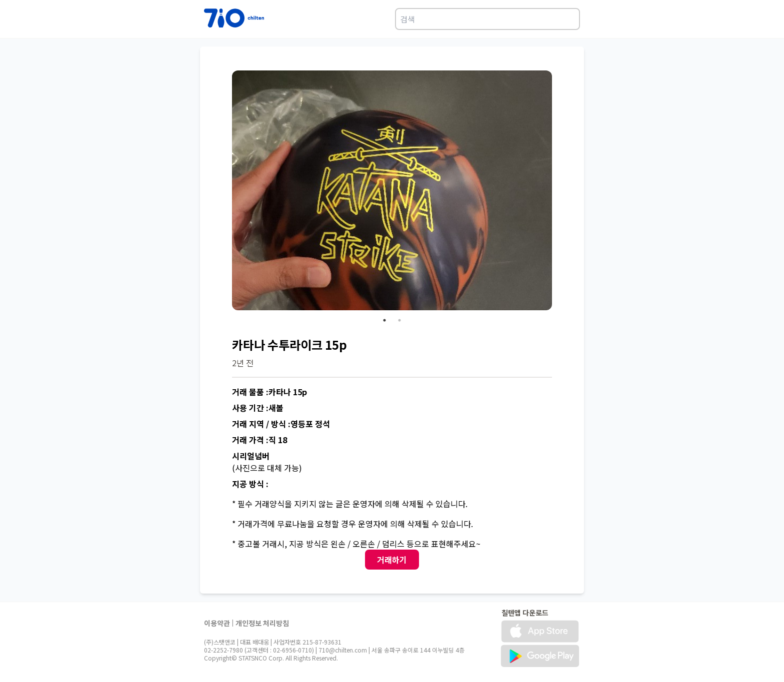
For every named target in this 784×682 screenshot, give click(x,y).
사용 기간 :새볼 (258, 408)
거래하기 (392, 560)
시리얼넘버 (251, 456)
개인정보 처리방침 (262, 623)
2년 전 (243, 363)
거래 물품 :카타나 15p (269, 392)
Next (559, 192)
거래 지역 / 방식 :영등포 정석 (281, 424)
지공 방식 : (250, 484)
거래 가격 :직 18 (259, 440)
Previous (224, 192)
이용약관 (217, 623)
